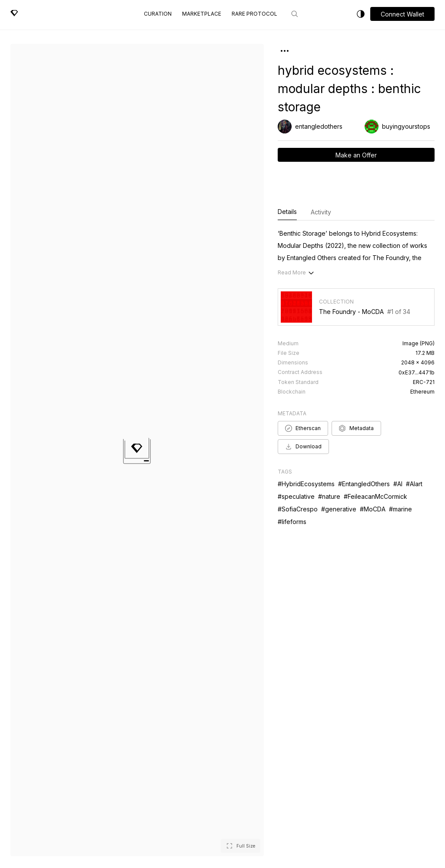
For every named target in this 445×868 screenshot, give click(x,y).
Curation (158, 14)
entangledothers (319, 126)
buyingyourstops (406, 126)
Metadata (356, 428)
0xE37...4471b (417, 372)
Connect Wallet (402, 14)
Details (287, 212)
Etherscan (303, 428)
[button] (402, 14)
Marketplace (202, 14)
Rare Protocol (254, 14)
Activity (321, 212)
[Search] (295, 14)
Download (303, 447)
